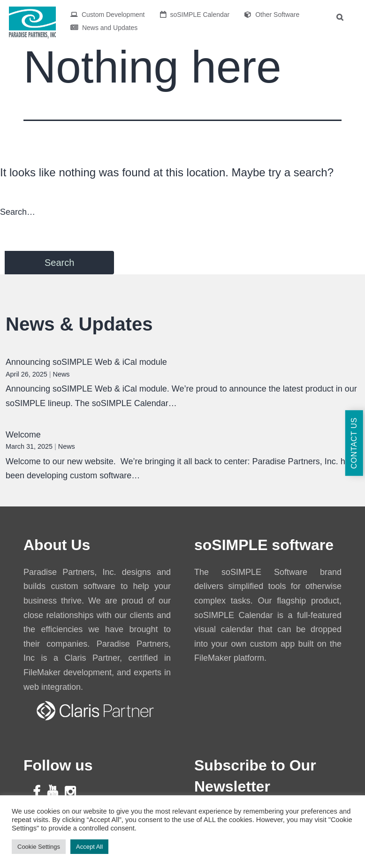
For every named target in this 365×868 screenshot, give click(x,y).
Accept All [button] (89, 847)
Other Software (272, 15)
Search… (18, 212)
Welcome (23, 435)
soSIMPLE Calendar (195, 15)
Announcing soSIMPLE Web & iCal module (86, 362)
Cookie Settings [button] (39, 847)
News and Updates (104, 28)
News (61, 374)
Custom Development (108, 15)
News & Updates (79, 324)
